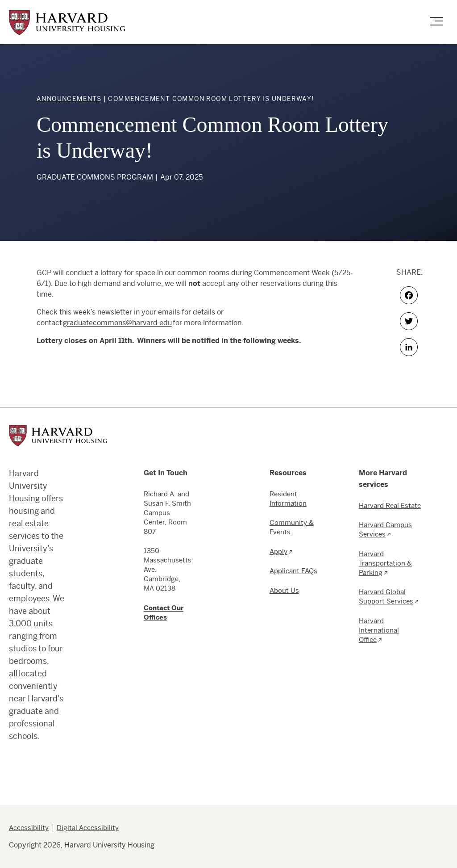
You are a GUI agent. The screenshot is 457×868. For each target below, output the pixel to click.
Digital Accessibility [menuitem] (88, 828)
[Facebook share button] (409, 295)
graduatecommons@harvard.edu (117, 323)
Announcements (69, 99)
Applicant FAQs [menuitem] (293, 571)
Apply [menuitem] (278, 551)
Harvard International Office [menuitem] (379, 630)
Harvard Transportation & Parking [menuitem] (385, 563)
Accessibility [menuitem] (29, 828)
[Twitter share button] (409, 321)
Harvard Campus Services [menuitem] (385, 529)
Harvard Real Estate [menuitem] (390, 505)
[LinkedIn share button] (409, 347)
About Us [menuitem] (284, 590)
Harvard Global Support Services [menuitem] (386, 596)
